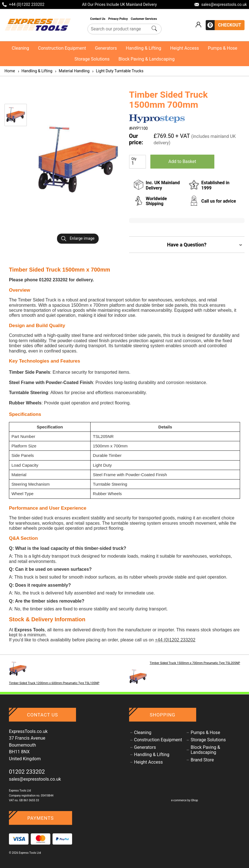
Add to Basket (182, 161)
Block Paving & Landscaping (147, 59)
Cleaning (20, 48)
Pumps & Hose (223, 48)
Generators (106, 48)
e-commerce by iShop (184, 800)
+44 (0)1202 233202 (175, 640)
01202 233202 (27, 772)
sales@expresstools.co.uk (35, 779)
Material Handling (72, 71)
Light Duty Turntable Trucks (118, 71)
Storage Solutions (92, 59)
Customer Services (144, 19)
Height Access (185, 48)
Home (10, 71)
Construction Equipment (62, 48)
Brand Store (202, 760)
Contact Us (98, 19)
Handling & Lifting (143, 48)
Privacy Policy (118, 19)
